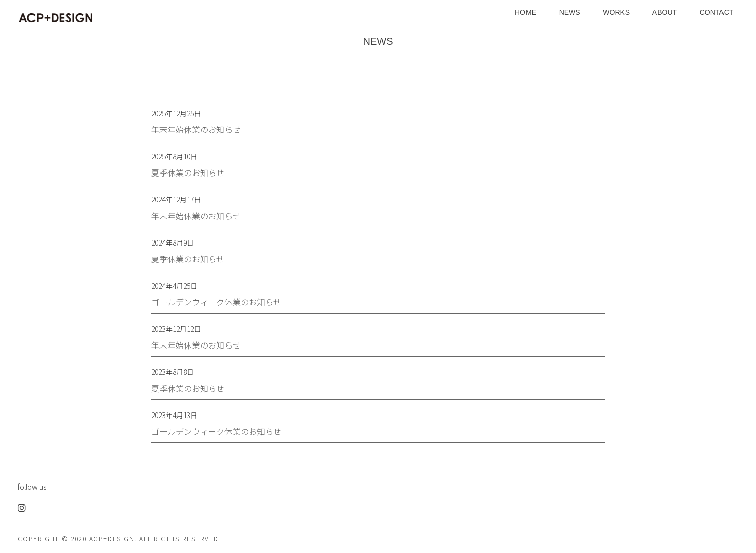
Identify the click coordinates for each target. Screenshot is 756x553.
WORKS (616, 12)
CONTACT (717, 12)
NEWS (570, 12)
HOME (525, 12)
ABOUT (665, 12)
